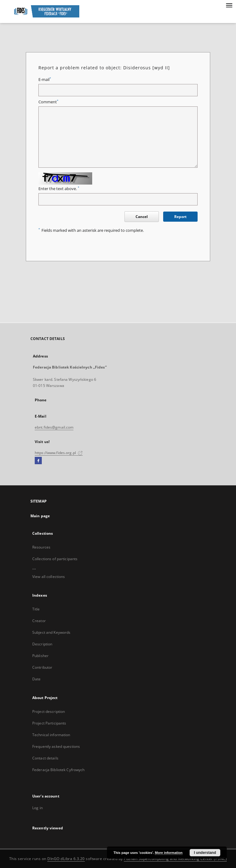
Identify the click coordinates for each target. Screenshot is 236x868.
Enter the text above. (59, 189)
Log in (37, 808)
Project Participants (49, 723)
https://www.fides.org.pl (59, 453)
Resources (41, 547)
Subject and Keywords (51, 632)
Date (36, 679)
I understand (205, 853)
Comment (48, 102)
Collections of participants (55, 559)
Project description (49, 711)
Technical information (51, 735)
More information (169, 853)
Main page (40, 516)
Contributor (42, 667)
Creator (39, 621)
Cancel (142, 217)
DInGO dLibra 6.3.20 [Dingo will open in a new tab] (66, 859)
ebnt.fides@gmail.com (54, 427)
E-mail (45, 80)
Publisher (40, 656)
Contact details (45, 758)
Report (180, 217)
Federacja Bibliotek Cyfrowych (58, 770)
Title (36, 609)
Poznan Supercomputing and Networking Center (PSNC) (175, 859)
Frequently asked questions (56, 746)
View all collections (49, 577)
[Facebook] (38, 461)
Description (42, 644)
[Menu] (229, 5)
